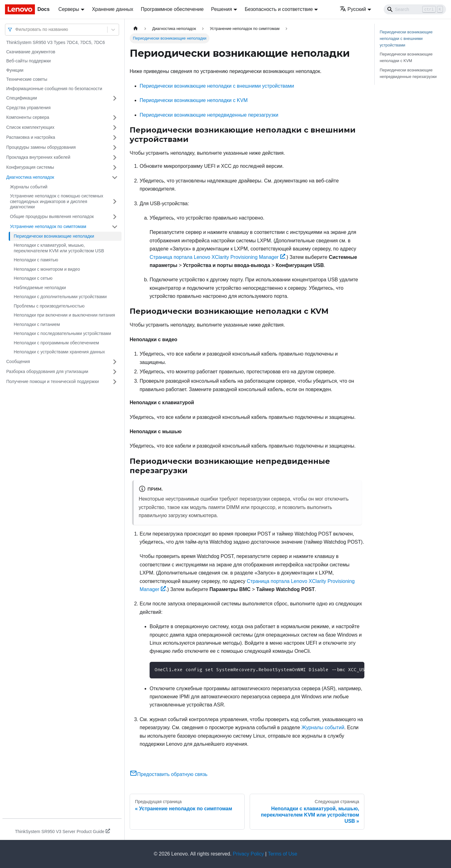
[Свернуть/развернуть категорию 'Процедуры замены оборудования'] (115, 148)
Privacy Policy (248, 854)
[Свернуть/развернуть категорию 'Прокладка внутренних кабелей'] (115, 158)
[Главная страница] (136, 29)
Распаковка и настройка (31, 137)
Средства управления (28, 108)
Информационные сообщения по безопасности (54, 89)
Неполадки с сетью (33, 278)
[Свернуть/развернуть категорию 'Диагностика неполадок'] (115, 177)
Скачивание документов (31, 52)
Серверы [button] (69, 9)
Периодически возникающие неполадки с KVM (194, 100)
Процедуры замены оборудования (41, 147)
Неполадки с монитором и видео (47, 269)
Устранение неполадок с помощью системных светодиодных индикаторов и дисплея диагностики (57, 201)
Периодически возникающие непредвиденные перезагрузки (209, 115)
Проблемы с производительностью (49, 306)
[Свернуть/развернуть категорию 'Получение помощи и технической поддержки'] (115, 382)
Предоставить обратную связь (169, 774)
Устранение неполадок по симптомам (48, 226)
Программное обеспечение (172, 9)
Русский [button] (353, 9)
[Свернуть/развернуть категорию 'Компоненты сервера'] (115, 118)
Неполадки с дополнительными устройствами (60, 297)
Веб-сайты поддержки (29, 61)
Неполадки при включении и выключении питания (64, 315)
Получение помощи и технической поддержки (53, 381)
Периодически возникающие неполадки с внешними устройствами (217, 86)
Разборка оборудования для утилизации (47, 371)
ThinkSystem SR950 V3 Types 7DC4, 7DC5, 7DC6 (55, 42)
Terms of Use (282, 854)
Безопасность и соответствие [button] (279, 9)
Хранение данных (113, 9)
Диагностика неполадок (30, 177)
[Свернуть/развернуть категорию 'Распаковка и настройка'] (115, 138)
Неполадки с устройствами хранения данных (59, 352)
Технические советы (27, 79)
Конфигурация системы (30, 167)
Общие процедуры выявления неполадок (52, 216)
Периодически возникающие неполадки (54, 236)
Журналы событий (29, 187)
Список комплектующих (30, 127)
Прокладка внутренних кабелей (38, 157)
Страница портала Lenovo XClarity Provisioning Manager (217, 257)
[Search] (415, 9)
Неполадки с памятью (36, 260)
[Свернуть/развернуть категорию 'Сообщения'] (115, 362)
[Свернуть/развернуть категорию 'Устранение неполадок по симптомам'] (115, 227)
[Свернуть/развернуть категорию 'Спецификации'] (115, 98)
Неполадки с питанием (37, 324)
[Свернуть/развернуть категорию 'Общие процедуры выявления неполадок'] (115, 217)
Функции (15, 70)
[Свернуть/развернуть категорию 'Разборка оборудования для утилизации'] (115, 372)
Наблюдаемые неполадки (40, 288)
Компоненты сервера (28, 117)
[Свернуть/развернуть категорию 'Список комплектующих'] (115, 128)
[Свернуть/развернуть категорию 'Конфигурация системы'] (115, 167)
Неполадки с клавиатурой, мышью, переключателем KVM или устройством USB (59, 248)
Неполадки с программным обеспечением (56, 343)
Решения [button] (221, 9)
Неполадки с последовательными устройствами (62, 333)
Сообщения (18, 361)
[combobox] (16, 29)
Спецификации (22, 98)
